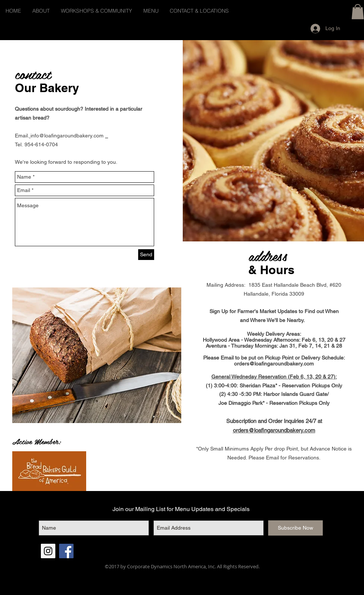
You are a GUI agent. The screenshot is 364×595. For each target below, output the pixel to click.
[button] (358, 12)
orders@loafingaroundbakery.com (274, 364)
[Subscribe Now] (295, 528)
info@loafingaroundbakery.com (67, 136)
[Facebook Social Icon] (66, 551)
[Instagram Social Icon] (48, 551)
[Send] (146, 255)
